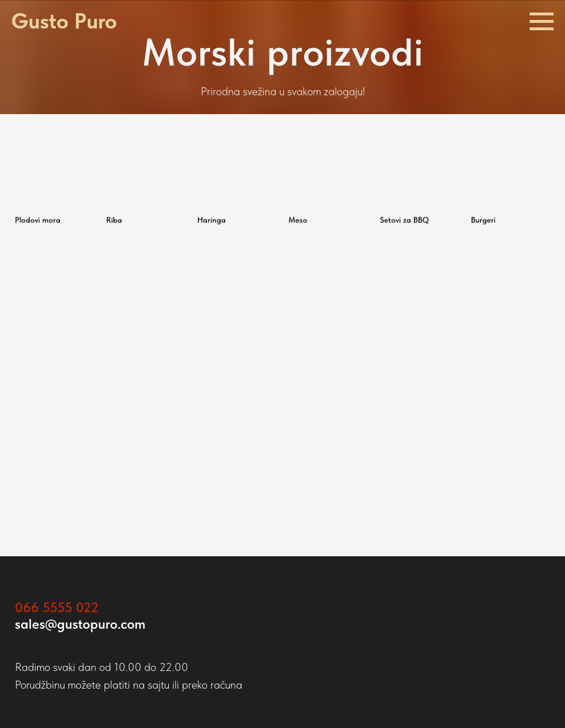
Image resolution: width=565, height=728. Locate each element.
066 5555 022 (57, 607)
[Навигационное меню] (542, 22)
